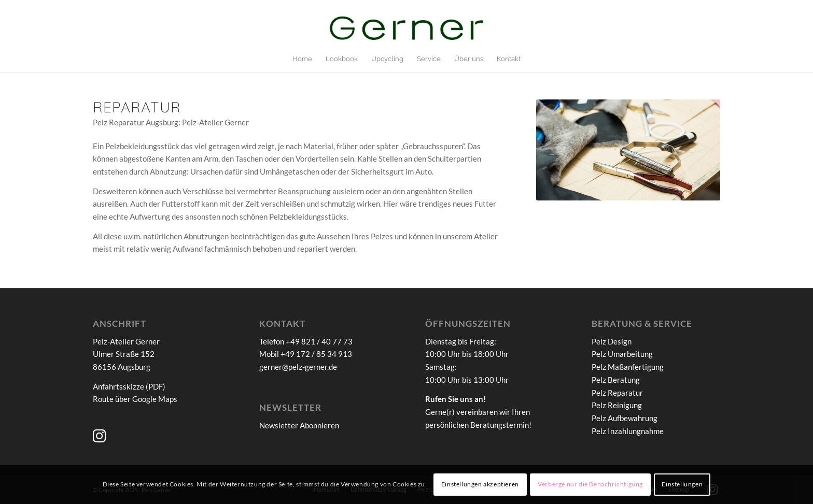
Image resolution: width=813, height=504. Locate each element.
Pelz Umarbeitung (622, 354)
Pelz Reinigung (617, 405)
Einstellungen (682, 484)
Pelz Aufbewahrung (625, 418)
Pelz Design (612, 341)
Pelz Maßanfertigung (628, 367)
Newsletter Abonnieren (299, 425)
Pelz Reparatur (617, 393)
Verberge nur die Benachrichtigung (590, 484)
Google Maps (155, 399)
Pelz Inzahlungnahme (628, 431)
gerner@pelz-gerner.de (298, 367)
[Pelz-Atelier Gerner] (406, 31)
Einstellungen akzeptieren (480, 484)
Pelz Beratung (616, 380)
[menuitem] (302, 59)
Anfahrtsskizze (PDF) (129, 386)
